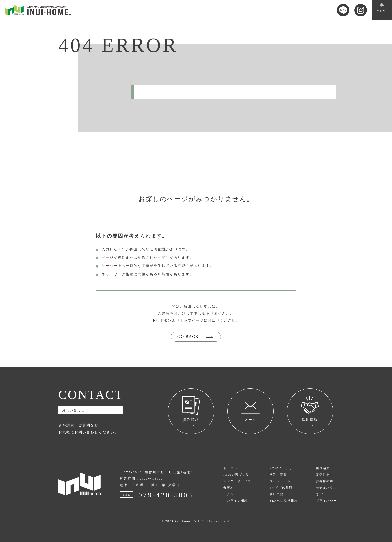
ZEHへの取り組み (284, 501)
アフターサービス (237, 481)
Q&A (320, 494)
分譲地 (229, 488)
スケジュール (280, 481)
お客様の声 (325, 481)
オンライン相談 (236, 501)
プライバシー (326, 501)
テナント (230, 494)
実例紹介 (323, 468)
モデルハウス (326, 488)
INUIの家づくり (236, 475)
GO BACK (188, 336)
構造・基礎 (278, 475)
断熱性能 (323, 475)
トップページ (234, 468)
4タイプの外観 (281, 488)
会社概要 (277, 494)
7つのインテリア (283, 468)
